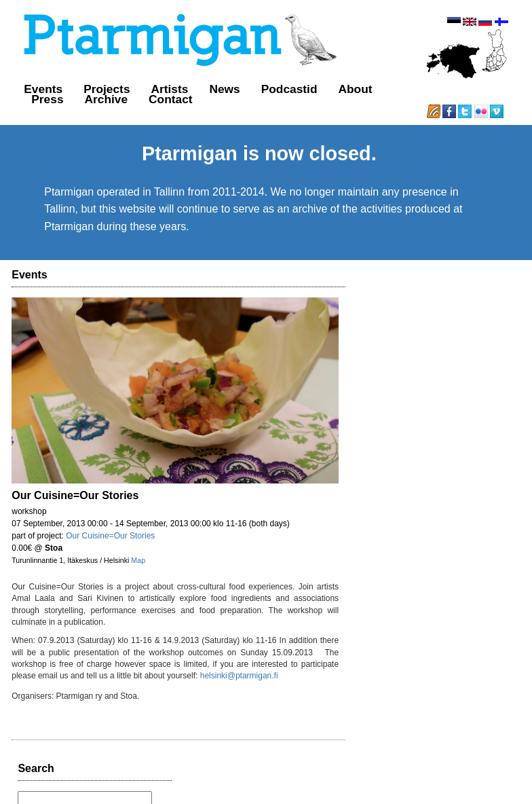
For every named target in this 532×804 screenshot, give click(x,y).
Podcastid (277, 89)
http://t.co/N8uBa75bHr (412, 446)
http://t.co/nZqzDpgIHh (411, 492)
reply (448, 394)
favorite (502, 394)
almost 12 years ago (403, 394)
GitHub (359, 782)
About (343, 89)
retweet (473, 394)
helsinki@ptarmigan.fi (181, 665)
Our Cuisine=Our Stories (111, 525)
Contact (159, 99)
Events (32, 89)
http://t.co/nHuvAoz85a (427, 558)
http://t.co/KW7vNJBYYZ (424, 380)
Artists (158, 89)
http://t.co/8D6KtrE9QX (412, 623)
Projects (95, 89)
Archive (94, 99)
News (213, 89)
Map (139, 549)
